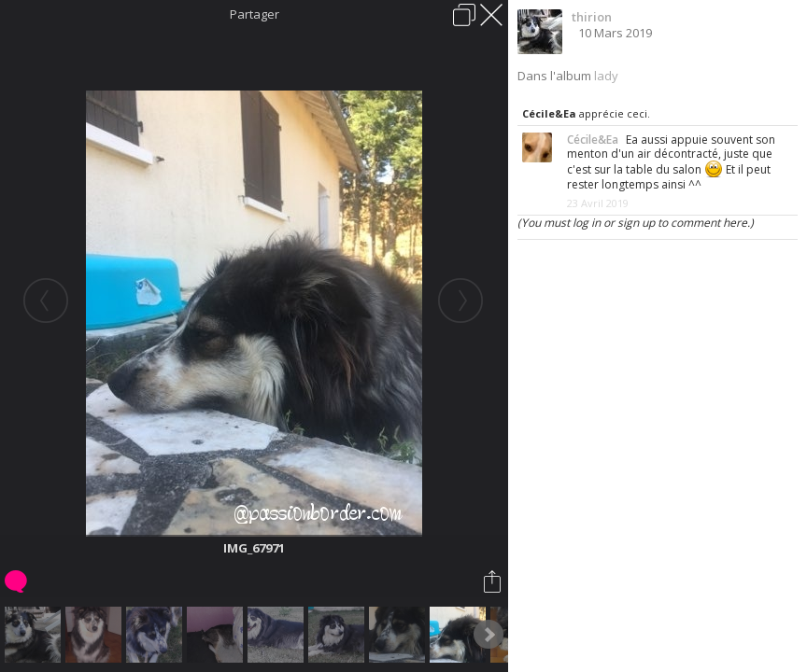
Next (488, 635)
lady (606, 76)
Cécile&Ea (549, 113)
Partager (255, 14)
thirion (592, 17)
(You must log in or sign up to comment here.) (636, 223)
